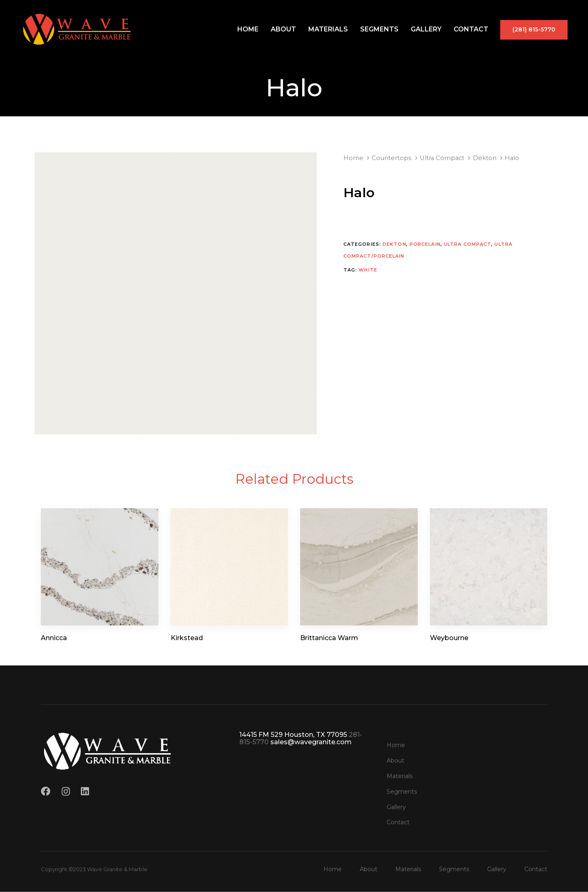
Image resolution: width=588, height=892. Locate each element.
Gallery (426, 29)
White (368, 270)
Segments (379, 29)
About (283, 29)
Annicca (54, 638)
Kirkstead (187, 638)
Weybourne (449, 638)
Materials (328, 29)
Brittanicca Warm (329, 638)
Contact (471, 29)
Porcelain (425, 244)
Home (248, 29)
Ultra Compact (442, 158)
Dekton (485, 158)
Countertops (391, 158)
